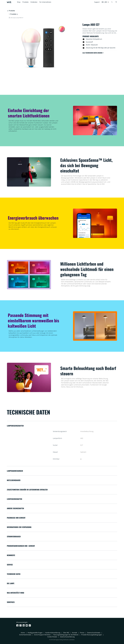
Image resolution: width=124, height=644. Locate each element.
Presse (82, 633)
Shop (19, 2)
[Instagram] (21, 625)
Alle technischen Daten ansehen (93, 53)
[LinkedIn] (24, 625)
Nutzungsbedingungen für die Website (66, 635)
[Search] (112, 2)
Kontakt (75, 633)
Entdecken (34, 2)
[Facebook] (18, 625)
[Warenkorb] (116, 2)
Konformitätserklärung (53, 633)
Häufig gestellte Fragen (35, 633)
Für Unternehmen (45, 2)
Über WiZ (66, 633)
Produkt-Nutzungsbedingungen (92, 635)
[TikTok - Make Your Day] (30, 625)
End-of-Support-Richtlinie (42, 635)
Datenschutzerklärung (67, 637)
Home (23, 633)
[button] (105, 2)
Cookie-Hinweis (52, 637)
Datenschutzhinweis (94, 633)
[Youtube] (27, 625)
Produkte (25, 2)
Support (97, 2)
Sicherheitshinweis (25, 635)
